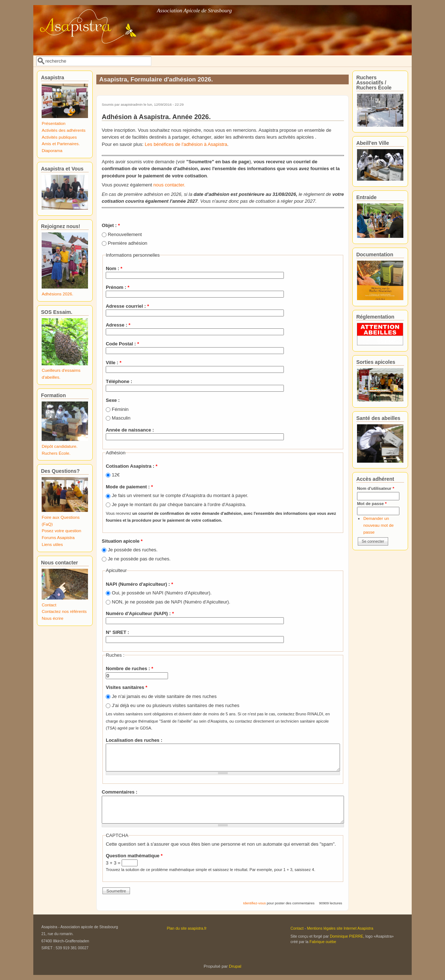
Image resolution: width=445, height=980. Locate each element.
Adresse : (118, 325)
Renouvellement (125, 234)
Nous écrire (53, 618)
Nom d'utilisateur (376, 488)
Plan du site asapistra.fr (187, 928)
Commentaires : (119, 792)
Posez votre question (61, 531)
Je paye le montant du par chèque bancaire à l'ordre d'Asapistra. (179, 504)
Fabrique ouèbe (323, 942)
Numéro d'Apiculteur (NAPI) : (140, 613)
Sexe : (113, 400)
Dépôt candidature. (60, 446)
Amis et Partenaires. (61, 144)
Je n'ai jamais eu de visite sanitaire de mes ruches (164, 696)
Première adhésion (128, 243)
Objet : (111, 225)
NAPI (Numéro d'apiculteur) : (139, 584)
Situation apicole (122, 541)
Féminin (120, 409)
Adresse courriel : (127, 306)
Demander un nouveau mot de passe (378, 525)
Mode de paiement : (129, 487)
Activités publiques (59, 137)
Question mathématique (134, 856)
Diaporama (52, 150)
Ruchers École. (56, 453)
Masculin (121, 418)
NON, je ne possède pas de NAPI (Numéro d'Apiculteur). (171, 602)
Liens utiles (52, 544)
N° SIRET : (117, 632)
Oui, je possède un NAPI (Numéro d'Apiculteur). (162, 593)
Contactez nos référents (64, 611)
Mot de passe (372, 503)
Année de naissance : (130, 430)
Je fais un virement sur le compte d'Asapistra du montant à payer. (180, 495)
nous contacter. (169, 185)
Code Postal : (122, 344)
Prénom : (117, 287)
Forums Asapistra (58, 537)
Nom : (114, 268)
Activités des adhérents (64, 130)
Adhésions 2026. (57, 294)
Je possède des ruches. (133, 550)
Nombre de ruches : (129, 668)
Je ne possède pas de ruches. (139, 559)
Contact (49, 605)
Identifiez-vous (254, 903)
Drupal (235, 966)
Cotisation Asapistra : (132, 466)
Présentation (54, 123)
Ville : (114, 363)
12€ (116, 475)
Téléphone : (119, 381)
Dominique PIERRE (347, 936)
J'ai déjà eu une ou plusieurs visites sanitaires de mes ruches (176, 705)
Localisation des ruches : (134, 740)
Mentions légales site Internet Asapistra (340, 928)
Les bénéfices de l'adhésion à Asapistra (186, 144)
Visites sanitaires (127, 687)
